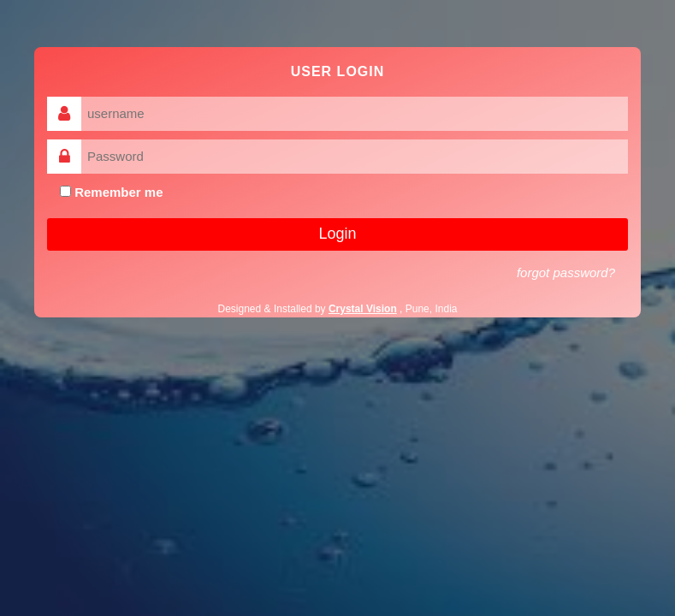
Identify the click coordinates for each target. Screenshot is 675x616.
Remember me (112, 192)
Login (337, 234)
